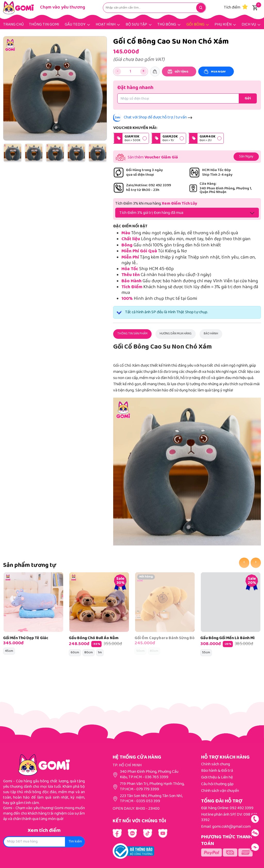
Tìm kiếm (75, 842)
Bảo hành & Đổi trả (217, 771)
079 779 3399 (148, 789)
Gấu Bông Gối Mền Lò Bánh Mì (227, 638)
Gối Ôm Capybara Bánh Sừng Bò (165, 638)
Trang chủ (13, 25)
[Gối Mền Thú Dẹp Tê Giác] (33, 602)
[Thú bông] (169, 24)
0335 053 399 (148, 801)
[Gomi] (18, 8)
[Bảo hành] (211, 334)
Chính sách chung (216, 764)
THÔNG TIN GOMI (44, 25)
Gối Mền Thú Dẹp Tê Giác (26, 638)
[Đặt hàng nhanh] (248, 98)
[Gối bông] (198, 24)
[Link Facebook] (117, 833)
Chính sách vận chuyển (220, 791)
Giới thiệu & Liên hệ (217, 778)
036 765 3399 (157, 777)
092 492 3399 (242, 808)
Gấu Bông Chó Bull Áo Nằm (94, 638)
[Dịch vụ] (251, 24)
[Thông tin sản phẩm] (132, 334)
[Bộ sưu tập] (139, 24)
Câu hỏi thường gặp (217, 784)
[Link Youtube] (132, 833)
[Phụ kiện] (225, 24)
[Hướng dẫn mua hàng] (176, 334)
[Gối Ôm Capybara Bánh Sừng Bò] (165, 602)
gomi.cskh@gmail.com (231, 827)
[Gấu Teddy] (78, 24)
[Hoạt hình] (108, 24)
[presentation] (244, 563)
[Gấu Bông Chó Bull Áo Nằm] (99, 602)
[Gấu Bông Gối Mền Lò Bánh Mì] (231, 602)
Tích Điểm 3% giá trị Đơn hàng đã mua (151, 213)
